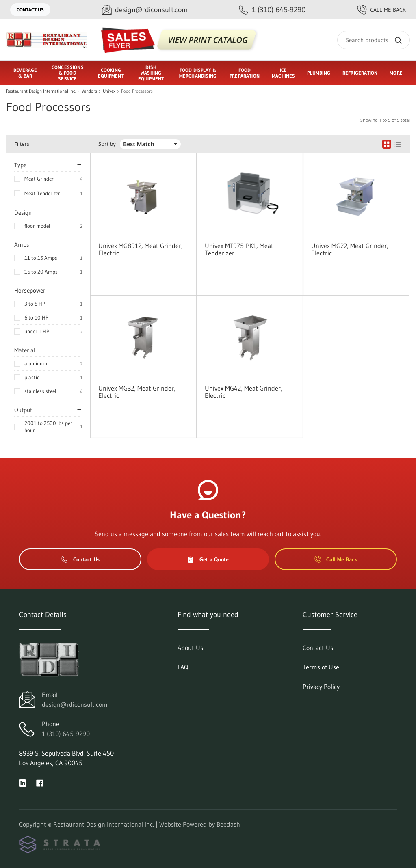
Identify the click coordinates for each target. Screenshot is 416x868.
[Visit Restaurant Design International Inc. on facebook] (40, 782)
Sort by (107, 144)
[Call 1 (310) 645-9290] (272, 10)
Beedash (228, 824)
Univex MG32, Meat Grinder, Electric (137, 392)
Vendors (89, 91)
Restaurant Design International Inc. (41, 91)
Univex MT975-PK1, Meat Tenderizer (239, 249)
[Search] (374, 40)
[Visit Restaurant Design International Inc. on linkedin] (23, 782)
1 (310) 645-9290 (66, 734)
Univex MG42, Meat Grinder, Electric (244, 392)
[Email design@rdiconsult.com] (145, 10)
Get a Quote (208, 559)
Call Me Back (381, 10)
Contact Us (30, 10)
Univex (109, 91)
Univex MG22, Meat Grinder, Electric (350, 249)
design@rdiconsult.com (75, 704)
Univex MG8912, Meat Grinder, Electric (141, 249)
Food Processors (137, 91)
